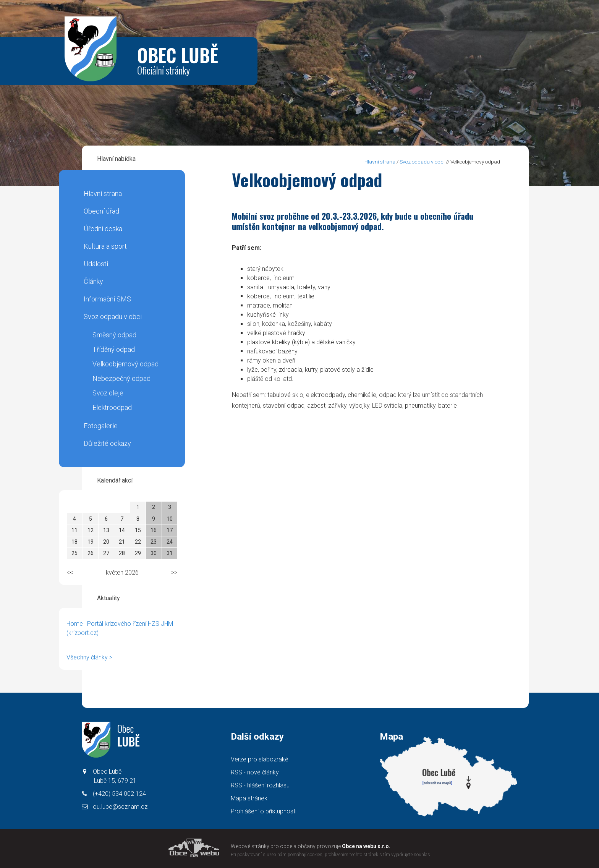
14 (122, 530)
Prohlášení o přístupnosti (264, 811)
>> (174, 572)
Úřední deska (103, 229)
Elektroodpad (112, 407)
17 (170, 530)
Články (93, 281)
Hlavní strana (103, 194)
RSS (255, 772)
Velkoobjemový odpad (125, 364)
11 (74, 530)
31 (170, 553)
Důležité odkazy (107, 443)
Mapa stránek (249, 798)
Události (96, 264)
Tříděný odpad (114, 349)
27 (106, 553)
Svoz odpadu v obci (113, 317)
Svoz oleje (108, 393)
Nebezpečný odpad (121, 378)
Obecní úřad (101, 211)
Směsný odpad (114, 335)
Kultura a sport (105, 246)
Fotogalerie (101, 426)
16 (154, 530)
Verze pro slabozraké (260, 759)
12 (91, 530)
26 (91, 553)
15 (138, 530)
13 (106, 530)
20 (106, 542)
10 (170, 519)
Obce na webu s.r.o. (366, 846)
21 (122, 542)
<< (70, 572)
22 (138, 542)
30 (154, 553)
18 (74, 542)
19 (91, 542)
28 (122, 553)
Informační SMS (107, 299)
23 (154, 542)
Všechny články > (89, 657)
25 (74, 553)
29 (138, 553)
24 (170, 542)
